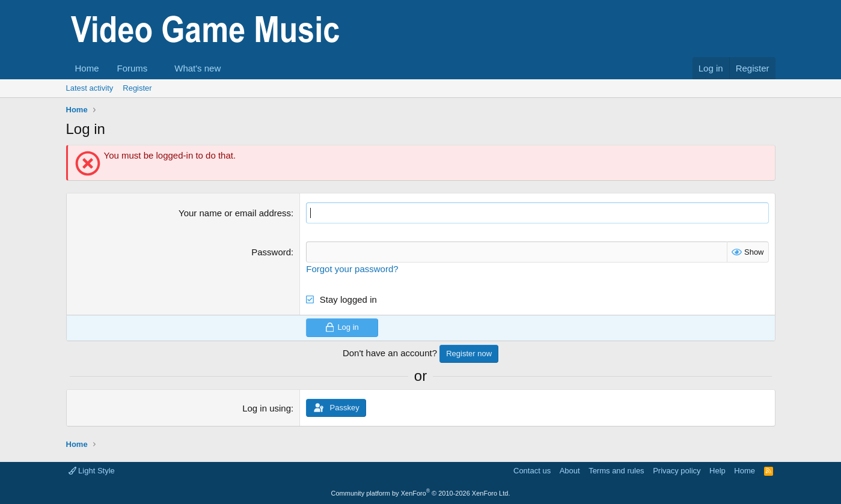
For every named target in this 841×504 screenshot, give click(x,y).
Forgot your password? (352, 269)
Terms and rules (616, 471)
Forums (133, 68)
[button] (157, 68)
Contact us (532, 471)
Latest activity (90, 88)
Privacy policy (677, 471)
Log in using (267, 408)
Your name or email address (235, 213)
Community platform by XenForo (421, 493)
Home (87, 68)
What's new (197, 68)
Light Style (92, 471)
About (570, 471)
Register (137, 88)
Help (717, 471)
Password (271, 252)
